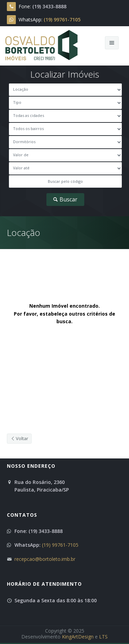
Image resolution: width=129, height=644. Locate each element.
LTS (103, 637)
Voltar (19, 438)
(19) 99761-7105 (60, 545)
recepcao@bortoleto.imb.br (45, 559)
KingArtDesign (78, 637)
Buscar (65, 199)
